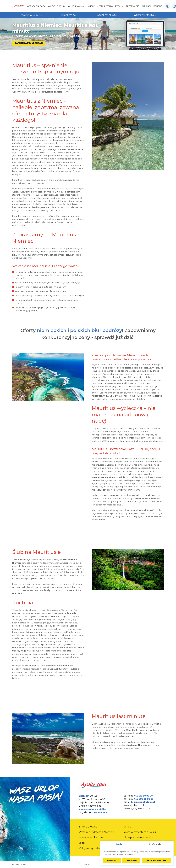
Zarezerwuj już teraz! (29, 43)
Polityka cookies (19, 864)
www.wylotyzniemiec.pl (137, 809)
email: (139, 802)
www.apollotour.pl (134, 805)
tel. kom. (138, 796)
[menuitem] (36, 6)
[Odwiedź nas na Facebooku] (168, 6)
